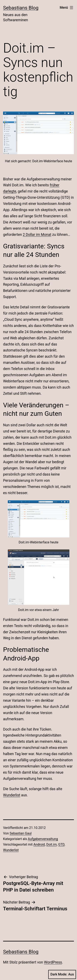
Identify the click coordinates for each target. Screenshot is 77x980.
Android (39, 844)
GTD (61, 844)
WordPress (53, 962)
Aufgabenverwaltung (43, 839)
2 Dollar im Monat (37, 235)
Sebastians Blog (21, 8)
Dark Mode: (62, 974)
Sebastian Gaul (21, 833)
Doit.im (52, 844)
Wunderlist (12, 795)
